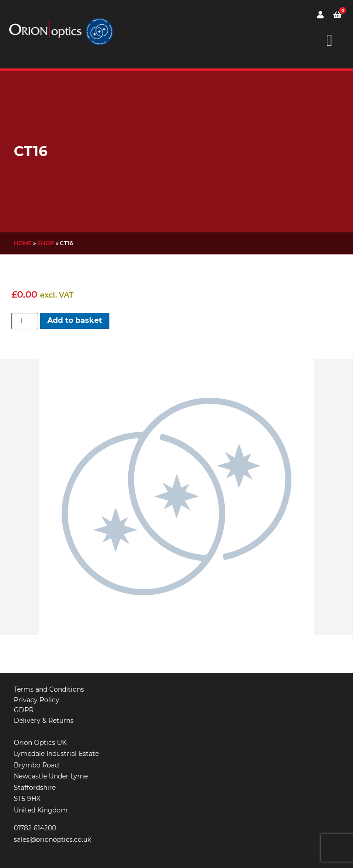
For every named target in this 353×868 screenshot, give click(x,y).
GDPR (24, 710)
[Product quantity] (25, 321)
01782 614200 (35, 828)
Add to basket (75, 320)
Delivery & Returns (44, 721)
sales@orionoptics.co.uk (52, 840)
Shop (46, 243)
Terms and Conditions (49, 689)
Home (23, 243)
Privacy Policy (37, 700)
